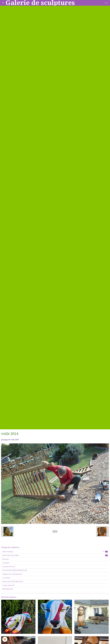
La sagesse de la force (9, 567)
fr (105, 3)
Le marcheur (6, 578)
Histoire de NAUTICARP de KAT (13, 582)
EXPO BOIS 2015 (8, 589)
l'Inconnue (6, 559)
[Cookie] (5, 639)
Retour (55, 531)
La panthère (6, 563)
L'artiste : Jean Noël (8, 585)
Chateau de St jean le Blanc (55, 555)
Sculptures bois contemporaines (12, 574)
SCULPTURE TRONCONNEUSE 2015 (15, 570)
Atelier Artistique (55, 552)
